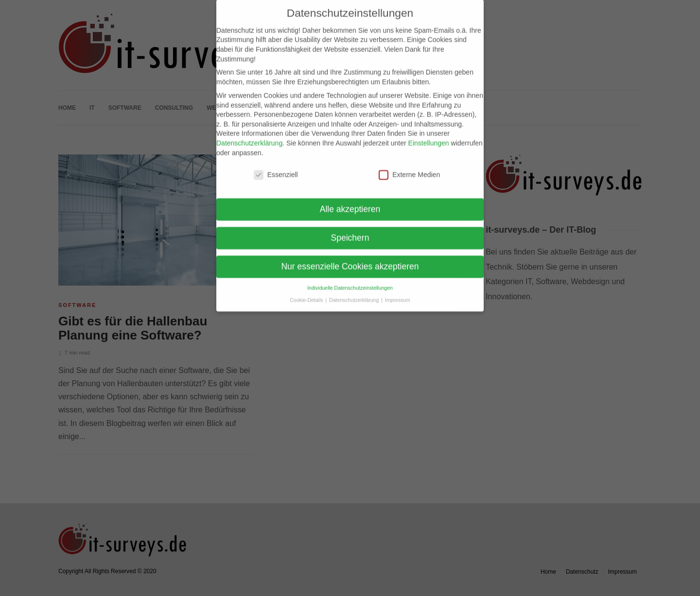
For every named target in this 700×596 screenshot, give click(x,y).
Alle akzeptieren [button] (350, 201)
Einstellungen (429, 134)
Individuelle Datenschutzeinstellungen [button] (350, 279)
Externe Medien (409, 166)
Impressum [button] (398, 291)
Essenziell (276, 166)
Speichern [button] (350, 229)
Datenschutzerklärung (249, 134)
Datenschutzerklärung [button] (355, 291)
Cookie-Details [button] (307, 291)
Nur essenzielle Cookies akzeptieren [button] (350, 258)
